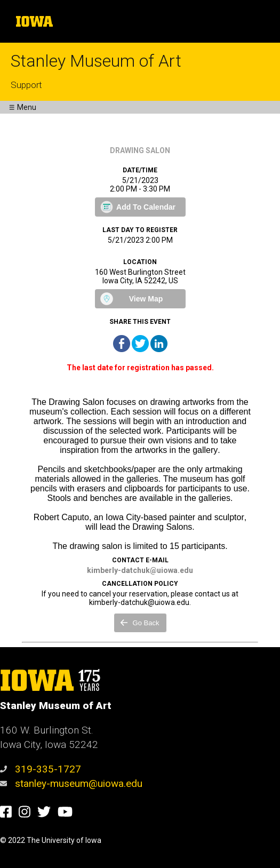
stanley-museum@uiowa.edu (71, 783)
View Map (146, 299)
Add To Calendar (146, 207)
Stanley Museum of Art (96, 61)
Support (26, 85)
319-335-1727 (41, 769)
